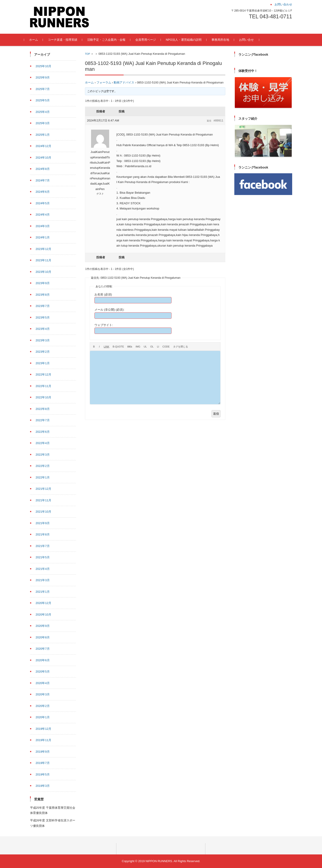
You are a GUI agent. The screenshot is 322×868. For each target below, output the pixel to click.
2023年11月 (43, 260)
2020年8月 (43, 637)
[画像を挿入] (138, 347)
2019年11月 (43, 740)
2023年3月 (43, 340)
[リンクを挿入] (106, 347)
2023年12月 (43, 249)
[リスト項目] (158, 347)
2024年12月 (43, 146)
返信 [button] (209, 121)
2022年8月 (43, 409)
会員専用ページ (152, 40)
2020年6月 (43, 660)
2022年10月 (43, 397)
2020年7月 (43, 649)
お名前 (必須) (103, 294)
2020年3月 (43, 694)
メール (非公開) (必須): (109, 310)
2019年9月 (43, 752)
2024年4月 (43, 215)
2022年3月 (43, 455)
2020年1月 (43, 717)
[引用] (118, 347)
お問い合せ (252, 40)
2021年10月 (43, 512)
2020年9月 (43, 626)
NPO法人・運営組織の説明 (190, 40)
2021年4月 (43, 569)
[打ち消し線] (130, 347)
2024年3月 (43, 226)
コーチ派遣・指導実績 (68, 40)
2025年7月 (43, 89)
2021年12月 (43, 489)
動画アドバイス (124, 82)
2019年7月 (43, 763)
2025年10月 (43, 66)
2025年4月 (43, 112)
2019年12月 (43, 729)
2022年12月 (43, 375)
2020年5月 (43, 672)
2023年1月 (43, 363)
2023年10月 (43, 272)
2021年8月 (43, 534)
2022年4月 (43, 443)
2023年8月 (43, 295)
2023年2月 (43, 352)
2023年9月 (43, 283)
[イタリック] (99, 347)
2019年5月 (43, 774)
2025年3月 (43, 123)
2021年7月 (43, 546)
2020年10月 (43, 615)
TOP (87, 54)
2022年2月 (43, 466)
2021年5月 (43, 557)
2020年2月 (43, 706)
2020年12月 (43, 603)
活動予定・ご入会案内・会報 (112, 40)
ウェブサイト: (104, 325)
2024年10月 (43, 158)
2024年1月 (43, 237)
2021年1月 (43, 592)
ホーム (39, 40)
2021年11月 (43, 500)
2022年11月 (43, 386)
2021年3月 (43, 580)
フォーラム (104, 82)
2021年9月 (43, 523)
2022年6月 (43, 432)
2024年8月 (43, 169)
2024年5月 (43, 203)
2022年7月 (43, 420)
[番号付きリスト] (152, 347)
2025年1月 (43, 135)
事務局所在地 (226, 40)
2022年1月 (43, 477)
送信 (216, 414)
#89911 (218, 120)
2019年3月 (43, 786)
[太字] (94, 347)
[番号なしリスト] (145, 347)
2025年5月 (43, 100)
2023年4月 (43, 329)
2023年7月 (43, 306)
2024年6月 (43, 192)
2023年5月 (43, 317)
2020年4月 (43, 683)
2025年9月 (43, 77)
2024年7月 (43, 180)
